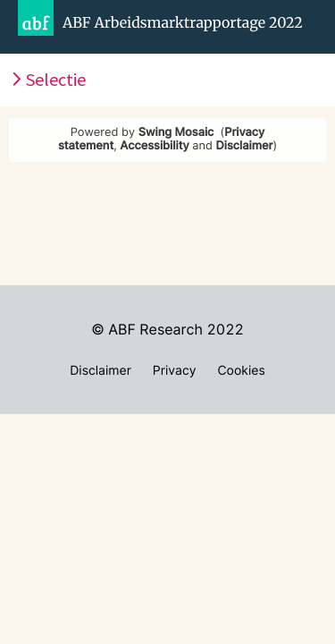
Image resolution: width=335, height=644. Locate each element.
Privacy (175, 371)
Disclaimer (245, 146)
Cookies (241, 371)
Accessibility (154, 146)
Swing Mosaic (176, 133)
